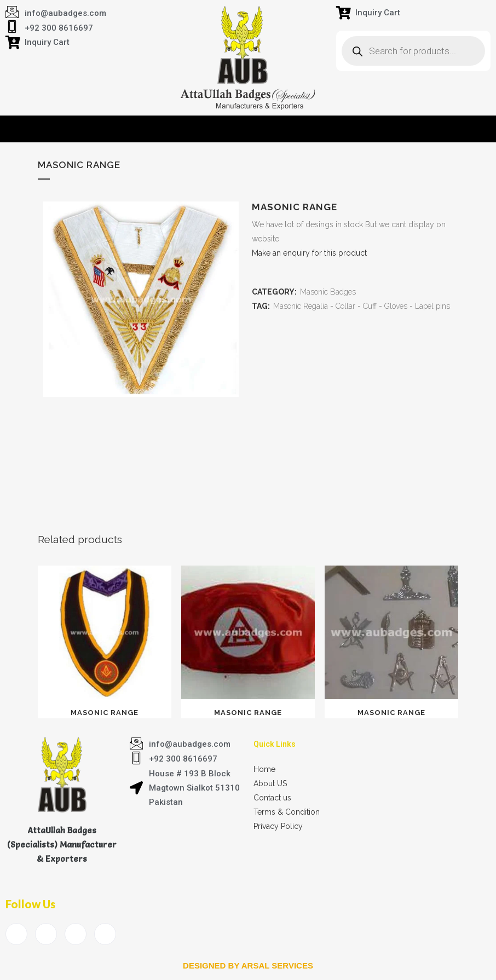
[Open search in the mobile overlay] (413, 51)
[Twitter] (46, 934)
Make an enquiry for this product (309, 253)
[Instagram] (105, 934)
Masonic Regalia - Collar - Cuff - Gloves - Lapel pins (362, 306)
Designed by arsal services (248, 965)
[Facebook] (16, 934)
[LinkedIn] (76, 934)
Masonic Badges (328, 292)
